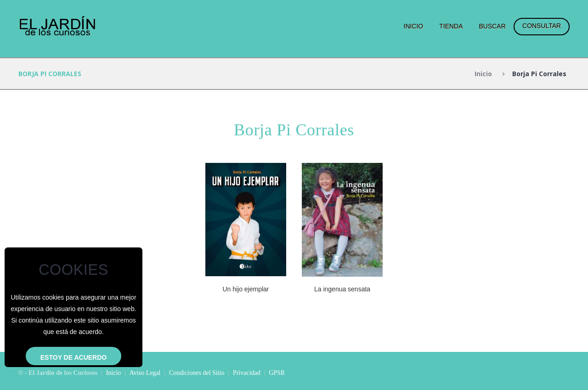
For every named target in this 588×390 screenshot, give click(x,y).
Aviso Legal (145, 373)
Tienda (451, 26)
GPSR (277, 373)
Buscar (492, 26)
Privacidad (247, 373)
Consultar (542, 26)
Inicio (414, 26)
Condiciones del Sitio (197, 373)
